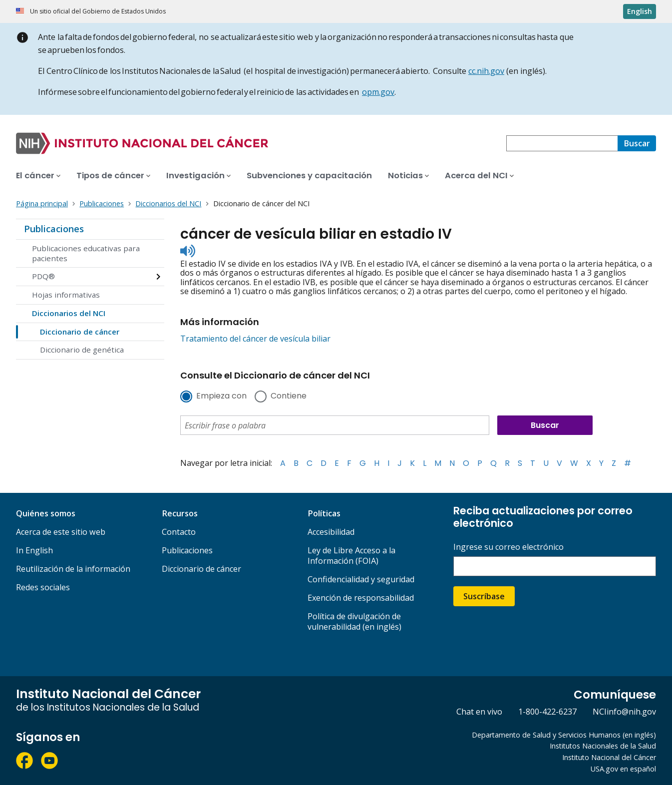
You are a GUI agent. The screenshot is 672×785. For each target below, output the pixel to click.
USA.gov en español (623, 769)
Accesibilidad (331, 532)
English (640, 11)
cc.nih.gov (486, 71)
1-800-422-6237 (547, 712)
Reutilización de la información (73, 569)
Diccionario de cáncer (80, 332)
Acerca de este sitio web (61, 532)
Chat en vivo (479, 712)
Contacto (179, 532)
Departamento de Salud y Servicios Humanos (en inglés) (564, 735)
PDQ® (43, 276)
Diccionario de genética (82, 350)
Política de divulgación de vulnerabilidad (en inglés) (354, 621)
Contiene (289, 396)
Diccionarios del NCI (69, 313)
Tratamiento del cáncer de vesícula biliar (255, 339)
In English (34, 550)
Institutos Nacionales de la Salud (603, 746)
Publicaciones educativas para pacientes (86, 253)
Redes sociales (43, 587)
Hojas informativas (66, 295)
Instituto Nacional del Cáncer (609, 757)
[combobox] (562, 143)
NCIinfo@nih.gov (624, 712)
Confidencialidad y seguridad (361, 579)
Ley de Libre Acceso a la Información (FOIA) (351, 556)
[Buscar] (637, 143)
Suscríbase (484, 596)
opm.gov (378, 92)
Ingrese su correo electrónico (508, 547)
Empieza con (221, 396)
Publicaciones (54, 229)
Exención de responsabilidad (361, 598)
